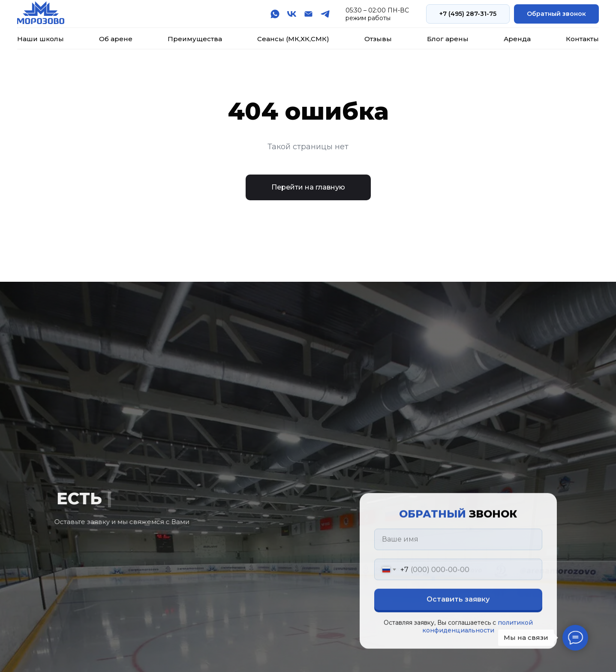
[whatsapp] (275, 14)
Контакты (582, 39)
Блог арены (448, 39)
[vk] (292, 14)
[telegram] (325, 14)
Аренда (517, 39)
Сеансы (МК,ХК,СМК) (293, 39)
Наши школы (41, 39)
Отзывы (378, 39)
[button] (556, 14)
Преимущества (195, 39)
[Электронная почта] (308, 14)
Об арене (116, 39)
